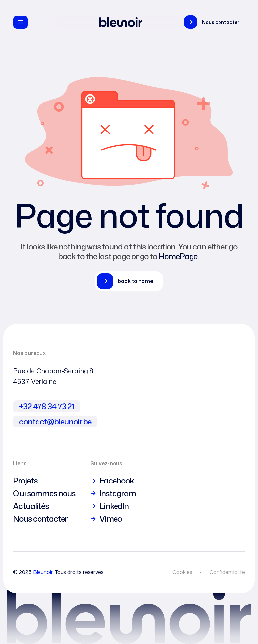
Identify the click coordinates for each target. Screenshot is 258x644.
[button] (213, 22)
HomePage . (179, 256)
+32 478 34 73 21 (47, 406)
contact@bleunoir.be (55, 422)
